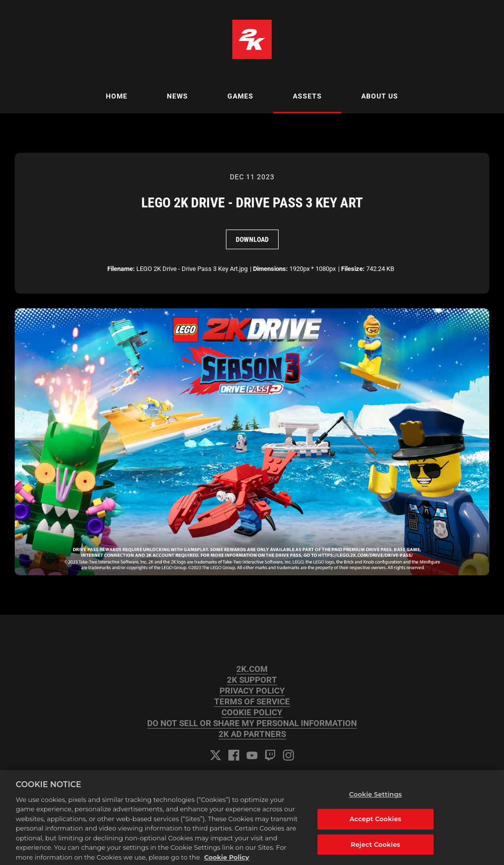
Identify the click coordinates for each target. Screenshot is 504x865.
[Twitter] (216, 755)
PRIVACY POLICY (252, 691)
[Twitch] (270, 755)
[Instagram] (288, 755)
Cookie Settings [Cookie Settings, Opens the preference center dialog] (375, 798)
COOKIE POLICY (252, 713)
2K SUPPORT (252, 680)
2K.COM (252, 669)
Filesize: (353, 269)
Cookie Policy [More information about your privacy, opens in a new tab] (227, 861)
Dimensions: (270, 269)
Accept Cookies (375, 823)
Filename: (121, 269)
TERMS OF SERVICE (252, 702)
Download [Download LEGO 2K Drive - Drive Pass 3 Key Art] (252, 239)
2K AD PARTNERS (252, 734)
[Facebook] (234, 755)
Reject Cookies (376, 848)
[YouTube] (252, 755)
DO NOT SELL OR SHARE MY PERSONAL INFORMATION (252, 723)
